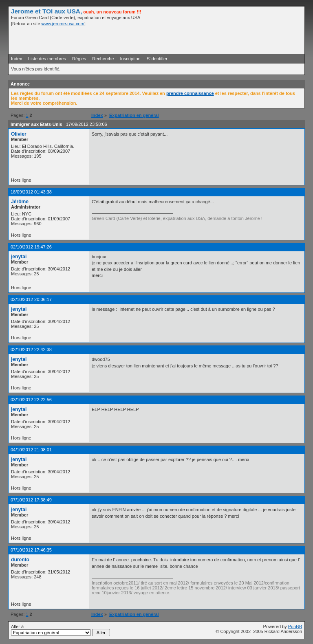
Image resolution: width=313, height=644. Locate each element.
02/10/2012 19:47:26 (31, 247)
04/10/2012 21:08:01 (31, 450)
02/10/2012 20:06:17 (31, 299)
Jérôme (20, 202)
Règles (79, 59)
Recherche (103, 59)
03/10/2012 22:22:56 (31, 400)
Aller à (61, 630)
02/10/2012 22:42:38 (31, 349)
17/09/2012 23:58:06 (87, 124)
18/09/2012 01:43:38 (31, 192)
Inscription (130, 59)
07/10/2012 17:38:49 (31, 500)
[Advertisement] (207, 40)
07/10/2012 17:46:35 (31, 550)
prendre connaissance (190, 93)
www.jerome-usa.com (63, 24)
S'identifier (157, 59)
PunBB (295, 626)
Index (17, 59)
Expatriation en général (134, 115)
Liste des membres (47, 59)
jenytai (19, 257)
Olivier (19, 134)
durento (20, 560)
